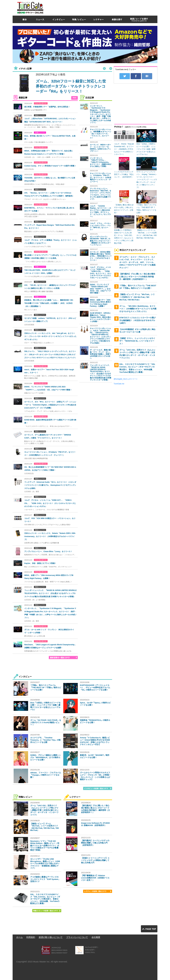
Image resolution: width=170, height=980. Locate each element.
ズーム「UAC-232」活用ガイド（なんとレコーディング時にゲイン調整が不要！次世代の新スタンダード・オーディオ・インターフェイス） (44, 810)
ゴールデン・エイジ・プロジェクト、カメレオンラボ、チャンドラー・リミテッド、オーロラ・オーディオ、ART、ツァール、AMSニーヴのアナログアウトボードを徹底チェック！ (137, 262)
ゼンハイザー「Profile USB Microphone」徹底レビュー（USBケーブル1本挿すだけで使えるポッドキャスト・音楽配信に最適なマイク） (45, 863)
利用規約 (31, 937)
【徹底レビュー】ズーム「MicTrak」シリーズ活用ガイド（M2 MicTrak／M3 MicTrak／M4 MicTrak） (45, 827)
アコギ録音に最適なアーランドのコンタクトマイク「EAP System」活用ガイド (45, 879)
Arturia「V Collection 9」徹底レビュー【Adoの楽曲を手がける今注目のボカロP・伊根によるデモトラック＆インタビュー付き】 (95, 741)
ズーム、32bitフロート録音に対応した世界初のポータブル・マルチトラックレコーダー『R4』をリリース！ (71, 86)
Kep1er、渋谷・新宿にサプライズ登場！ (40, 563)
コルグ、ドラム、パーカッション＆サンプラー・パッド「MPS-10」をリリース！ (100, 226)
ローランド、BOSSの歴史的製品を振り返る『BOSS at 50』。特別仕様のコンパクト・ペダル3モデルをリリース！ (101, 256)
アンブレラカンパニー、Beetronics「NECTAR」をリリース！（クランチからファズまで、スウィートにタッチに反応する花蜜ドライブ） (101, 194)
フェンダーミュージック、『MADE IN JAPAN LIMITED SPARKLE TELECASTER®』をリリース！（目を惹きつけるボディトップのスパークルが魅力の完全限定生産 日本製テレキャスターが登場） (50, 593)
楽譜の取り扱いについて (51, 937)
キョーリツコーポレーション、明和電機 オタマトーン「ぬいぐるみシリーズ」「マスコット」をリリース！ (101, 134)
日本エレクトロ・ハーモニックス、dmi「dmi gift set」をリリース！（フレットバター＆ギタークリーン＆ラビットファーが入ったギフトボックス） (50, 336)
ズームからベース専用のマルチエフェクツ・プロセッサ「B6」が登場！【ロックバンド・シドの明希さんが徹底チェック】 (95, 776)
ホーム (19, 937)
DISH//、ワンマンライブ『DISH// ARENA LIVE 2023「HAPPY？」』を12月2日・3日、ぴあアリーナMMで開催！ (100, 289)
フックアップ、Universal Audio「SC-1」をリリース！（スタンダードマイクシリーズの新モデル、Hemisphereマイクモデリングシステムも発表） (50, 485)
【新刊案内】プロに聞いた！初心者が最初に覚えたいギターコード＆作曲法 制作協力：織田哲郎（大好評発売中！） (95, 809)
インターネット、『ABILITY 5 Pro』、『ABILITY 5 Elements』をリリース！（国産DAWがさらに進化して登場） (101, 162)
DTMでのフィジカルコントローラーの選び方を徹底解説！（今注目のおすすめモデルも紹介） (137, 320)
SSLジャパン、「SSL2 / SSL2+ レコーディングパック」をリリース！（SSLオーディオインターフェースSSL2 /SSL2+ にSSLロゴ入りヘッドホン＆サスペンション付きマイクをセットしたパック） (50, 354)
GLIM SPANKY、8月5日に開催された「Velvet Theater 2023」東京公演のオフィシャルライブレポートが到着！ (100, 317)
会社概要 (96, 937)
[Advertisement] (105, 7)
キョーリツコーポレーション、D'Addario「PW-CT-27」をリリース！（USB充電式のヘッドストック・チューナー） (101, 178)
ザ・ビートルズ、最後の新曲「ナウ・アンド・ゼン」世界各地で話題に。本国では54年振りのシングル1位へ (100, 354)
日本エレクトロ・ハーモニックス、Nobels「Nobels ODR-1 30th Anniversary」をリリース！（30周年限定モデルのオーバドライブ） (50, 536)
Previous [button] (104, 68)
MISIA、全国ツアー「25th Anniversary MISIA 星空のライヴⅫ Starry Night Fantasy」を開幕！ (100, 303)
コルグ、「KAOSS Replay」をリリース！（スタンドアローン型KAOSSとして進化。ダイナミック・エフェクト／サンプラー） (101, 211)
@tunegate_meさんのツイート (126, 379)
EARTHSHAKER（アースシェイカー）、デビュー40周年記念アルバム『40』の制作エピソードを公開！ (95, 687)
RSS (75, 98)
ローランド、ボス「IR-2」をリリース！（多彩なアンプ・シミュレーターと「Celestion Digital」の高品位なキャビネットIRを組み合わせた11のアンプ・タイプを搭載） (50, 405)
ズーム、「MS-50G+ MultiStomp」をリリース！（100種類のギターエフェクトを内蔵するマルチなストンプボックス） (138, 309)
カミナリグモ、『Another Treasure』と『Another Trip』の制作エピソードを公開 (45, 740)
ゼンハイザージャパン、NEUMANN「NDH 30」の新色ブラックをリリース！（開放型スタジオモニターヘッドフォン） (100, 241)
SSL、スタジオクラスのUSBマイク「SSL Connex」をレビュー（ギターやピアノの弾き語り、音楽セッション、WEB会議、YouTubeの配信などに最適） (45, 899)
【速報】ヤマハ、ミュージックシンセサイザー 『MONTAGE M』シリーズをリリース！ (137, 341)
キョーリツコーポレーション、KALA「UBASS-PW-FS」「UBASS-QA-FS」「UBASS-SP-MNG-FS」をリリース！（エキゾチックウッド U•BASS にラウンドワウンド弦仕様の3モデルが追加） (100, 336)
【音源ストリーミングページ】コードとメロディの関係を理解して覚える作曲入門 (95, 860)
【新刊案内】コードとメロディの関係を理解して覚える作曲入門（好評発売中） (95, 843)
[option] (62, 84)
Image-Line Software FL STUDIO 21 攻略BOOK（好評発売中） (95, 824)
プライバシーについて (77, 937)
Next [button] (111, 68)
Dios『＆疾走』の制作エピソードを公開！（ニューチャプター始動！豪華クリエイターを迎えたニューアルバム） (45, 706)
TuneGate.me (119, 384)
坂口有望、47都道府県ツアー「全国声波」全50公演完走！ (47, 107)
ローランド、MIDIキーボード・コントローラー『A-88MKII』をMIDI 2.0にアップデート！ (100, 148)
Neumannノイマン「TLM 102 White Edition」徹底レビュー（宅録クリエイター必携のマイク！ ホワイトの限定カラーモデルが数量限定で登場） (45, 846)
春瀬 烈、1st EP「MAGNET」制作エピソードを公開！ (95, 756)
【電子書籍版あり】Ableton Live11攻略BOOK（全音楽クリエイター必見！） (95, 878)
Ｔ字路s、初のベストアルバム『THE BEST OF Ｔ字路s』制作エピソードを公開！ (46, 687)
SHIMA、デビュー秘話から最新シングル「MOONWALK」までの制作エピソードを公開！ (46, 757)
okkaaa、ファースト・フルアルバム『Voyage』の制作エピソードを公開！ (46, 775)
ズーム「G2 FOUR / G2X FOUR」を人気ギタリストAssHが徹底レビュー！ (46, 722)
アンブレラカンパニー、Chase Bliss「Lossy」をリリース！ (48, 551)
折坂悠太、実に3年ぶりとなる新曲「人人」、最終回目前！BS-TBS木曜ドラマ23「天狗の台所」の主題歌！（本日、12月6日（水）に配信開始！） (49, 303)
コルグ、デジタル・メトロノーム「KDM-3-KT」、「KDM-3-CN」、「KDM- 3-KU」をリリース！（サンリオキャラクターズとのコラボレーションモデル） (50, 503)
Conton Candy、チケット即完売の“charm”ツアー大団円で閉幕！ (50, 166)
